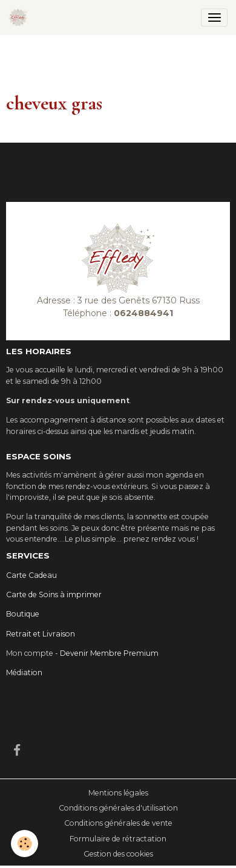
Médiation (24, 672)
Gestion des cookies (118, 854)
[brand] (20, 18)
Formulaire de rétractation (118, 839)
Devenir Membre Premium (109, 653)
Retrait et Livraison (41, 634)
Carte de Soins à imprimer (54, 594)
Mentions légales (118, 793)
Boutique (23, 614)
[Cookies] (25, 844)
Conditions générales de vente (118, 823)
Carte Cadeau (31, 575)
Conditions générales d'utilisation (118, 808)
